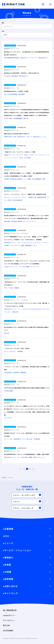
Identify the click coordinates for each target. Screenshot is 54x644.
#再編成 (17, 288)
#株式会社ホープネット (25, 137)
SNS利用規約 (8, 630)
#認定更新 (22, 94)
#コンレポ (33, 243)
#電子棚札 (8, 221)
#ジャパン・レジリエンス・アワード (16, 197)
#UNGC (27, 155)
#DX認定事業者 (13, 94)
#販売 (11, 118)
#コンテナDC (9, 418)
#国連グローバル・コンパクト (14, 155)
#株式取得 (15, 76)
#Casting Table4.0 (36, 309)
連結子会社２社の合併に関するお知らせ (17, 134)
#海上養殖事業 (37, 179)
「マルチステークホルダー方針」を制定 (17, 348)
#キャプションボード (30, 221)
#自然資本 (16, 373)
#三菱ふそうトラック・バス (13, 267)
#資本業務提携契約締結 (12, 58)
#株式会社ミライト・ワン (13, 457)
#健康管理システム (31, 245)
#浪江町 (7, 333)
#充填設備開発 (18, 118)
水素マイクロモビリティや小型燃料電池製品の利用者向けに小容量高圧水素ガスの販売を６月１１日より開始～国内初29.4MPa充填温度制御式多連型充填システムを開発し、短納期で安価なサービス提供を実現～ (27, 112)
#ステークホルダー (11, 351)
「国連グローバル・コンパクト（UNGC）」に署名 (20, 152)
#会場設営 (37, 439)
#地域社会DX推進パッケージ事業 (21, 179)
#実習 (35, 457)
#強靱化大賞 (33, 197)
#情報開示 (20, 351)
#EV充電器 (26, 267)
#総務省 (7, 179)
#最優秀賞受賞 (42, 197)
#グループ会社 (9, 288)
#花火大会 (30, 439)
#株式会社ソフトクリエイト (29, 58)
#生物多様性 (8, 373)
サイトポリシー (9, 620)
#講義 (31, 457)
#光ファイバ (41, 457)
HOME (4, 478)
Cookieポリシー (9, 615)
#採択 (44, 179)
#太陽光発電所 (9, 391)
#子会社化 (8, 76)
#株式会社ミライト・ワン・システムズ (17, 243)
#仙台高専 (25, 457)
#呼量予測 (15, 312)
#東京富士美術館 (17, 221)
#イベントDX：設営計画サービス (15, 439)
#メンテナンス (35, 267)
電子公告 (6, 625)
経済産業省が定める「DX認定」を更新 (16, 91)
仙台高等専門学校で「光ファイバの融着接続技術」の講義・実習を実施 (27, 454)
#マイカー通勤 (20, 245)
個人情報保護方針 (10, 610)
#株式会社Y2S (43, 58)
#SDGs (22, 158)
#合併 (15, 137)
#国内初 (26, 118)
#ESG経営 (28, 158)
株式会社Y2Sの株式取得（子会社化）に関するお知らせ (22, 73)
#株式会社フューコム (40, 137)
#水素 (6, 118)
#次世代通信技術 (17, 200)
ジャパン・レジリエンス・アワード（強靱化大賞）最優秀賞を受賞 (25, 194)
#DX (6, 94)
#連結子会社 (8, 137)
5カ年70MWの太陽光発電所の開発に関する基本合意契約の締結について (27, 388)
